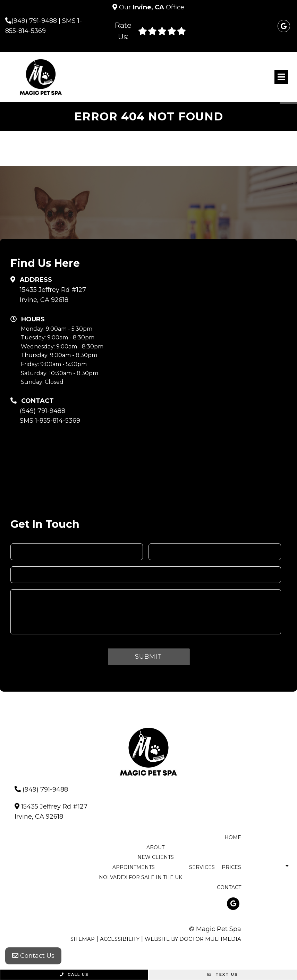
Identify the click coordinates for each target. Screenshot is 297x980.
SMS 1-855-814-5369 (50, 421)
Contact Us (33, 956)
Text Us (223, 974)
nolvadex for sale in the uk (141, 877)
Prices (231, 867)
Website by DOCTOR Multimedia (193, 939)
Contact (229, 887)
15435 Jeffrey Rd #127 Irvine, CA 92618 (53, 295)
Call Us (74, 974)
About (155, 847)
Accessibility (120, 939)
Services (202, 867)
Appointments (134, 867)
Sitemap (83, 939)
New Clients (156, 857)
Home (233, 837)
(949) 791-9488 (34, 21)
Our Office (151, 7)
